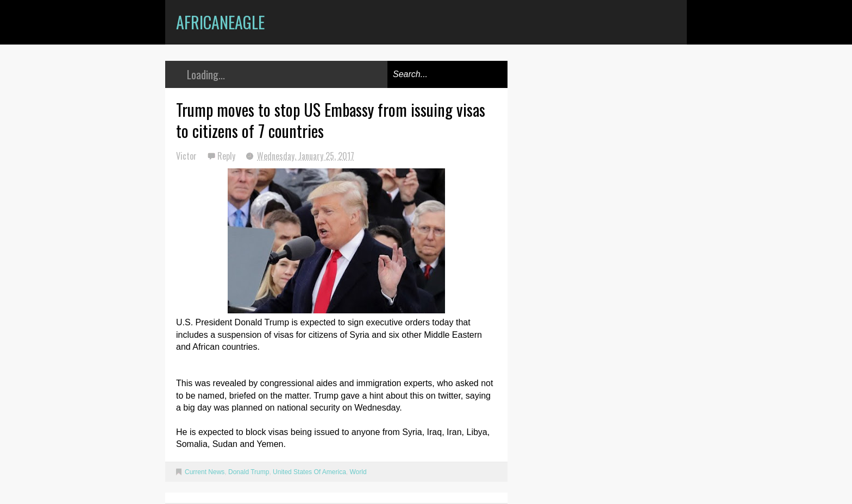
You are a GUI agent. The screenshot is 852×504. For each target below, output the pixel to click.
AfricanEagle (220, 22)
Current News (205, 472)
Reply (227, 156)
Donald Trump (249, 472)
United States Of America (309, 472)
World (358, 472)
